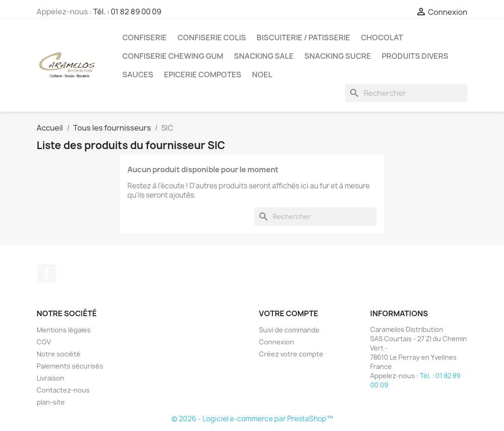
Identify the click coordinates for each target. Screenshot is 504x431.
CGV (44, 342)
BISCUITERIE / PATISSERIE (303, 37)
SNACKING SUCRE (338, 56)
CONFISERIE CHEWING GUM (173, 56)
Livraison (50, 378)
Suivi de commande (289, 330)
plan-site (51, 402)
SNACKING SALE (264, 56)
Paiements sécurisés (70, 366)
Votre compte (289, 313)
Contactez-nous (63, 390)
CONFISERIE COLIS (212, 37)
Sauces (138, 75)
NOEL (262, 75)
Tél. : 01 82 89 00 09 (127, 12)
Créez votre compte (291, 354)
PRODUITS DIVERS (415, 56)
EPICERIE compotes (203, 75)
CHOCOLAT (382, 37)
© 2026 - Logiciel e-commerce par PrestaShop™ (252, 419)
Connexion (277, 342)
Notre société (59, 354)
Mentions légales (64, 330)
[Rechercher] (406, 93)
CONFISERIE (145, 37)
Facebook (47, 274)
